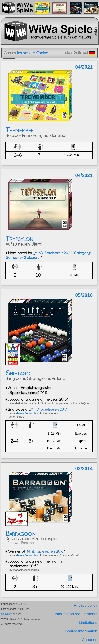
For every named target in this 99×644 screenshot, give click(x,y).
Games (10, 53)
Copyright (7, 614)
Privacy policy (86, 605)
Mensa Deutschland (27, 413)
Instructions (26, 53)
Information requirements (76, 614)
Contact (42, 53)
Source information (81, 631)
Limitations (88, 623)
